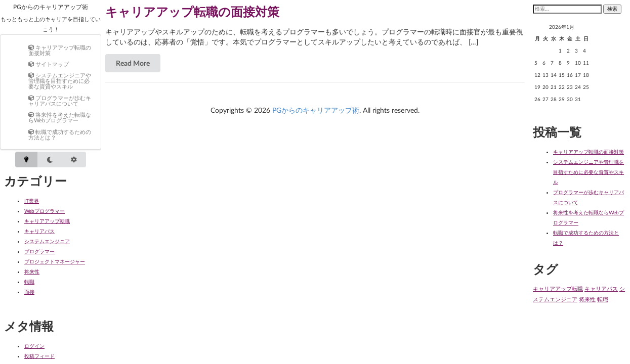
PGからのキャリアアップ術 (51, 7)
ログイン (34, 346)
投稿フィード (39, 356)
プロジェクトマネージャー (55, 261)
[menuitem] (61, 50)
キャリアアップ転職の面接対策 (589, 152)
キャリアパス (39, 231)
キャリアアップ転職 (47, 221)
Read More (133, 63)
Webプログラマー (45, 211)
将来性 (32, 271)
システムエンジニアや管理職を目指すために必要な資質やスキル (589, 172)
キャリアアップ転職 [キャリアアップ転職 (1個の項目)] (558, 288)
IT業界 (32, 201)
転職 (29, 282)
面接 (29, 292)
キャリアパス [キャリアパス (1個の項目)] (601, 288)
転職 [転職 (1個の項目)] (603, 299)
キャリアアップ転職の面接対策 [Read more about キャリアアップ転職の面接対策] (192, 11)
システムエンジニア (47, 241)
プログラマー (39, 251)
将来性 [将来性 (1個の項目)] (587, 299)
